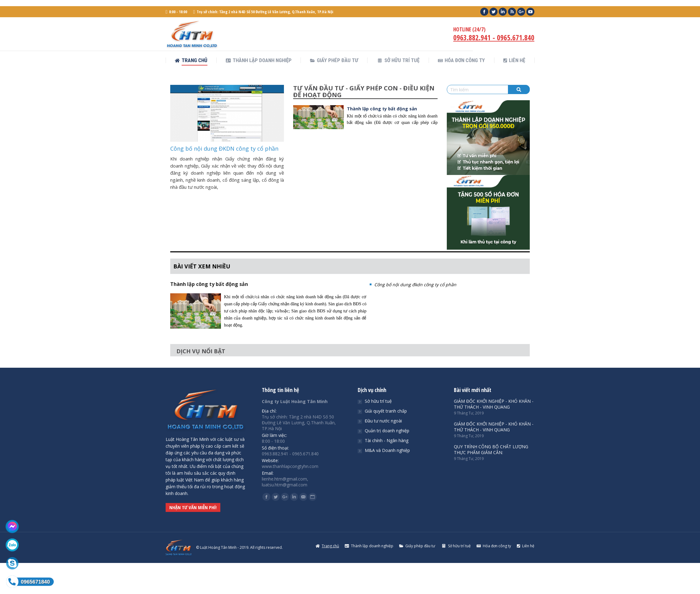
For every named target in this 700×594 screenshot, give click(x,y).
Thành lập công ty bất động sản (382, 109)
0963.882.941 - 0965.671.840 (494, 38)
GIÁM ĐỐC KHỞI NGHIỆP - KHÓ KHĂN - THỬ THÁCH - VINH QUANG (494, 404)
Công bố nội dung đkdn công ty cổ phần (415, 285)
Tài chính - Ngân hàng (387, 440)
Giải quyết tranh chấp (386, 411)
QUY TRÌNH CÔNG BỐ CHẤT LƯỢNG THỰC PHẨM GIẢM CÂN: (491, 449)
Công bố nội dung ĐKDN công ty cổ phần (224, 148)
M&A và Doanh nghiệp (387, 450)
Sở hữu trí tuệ (378, 401)
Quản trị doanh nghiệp (387, 431)
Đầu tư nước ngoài (383, 421)
